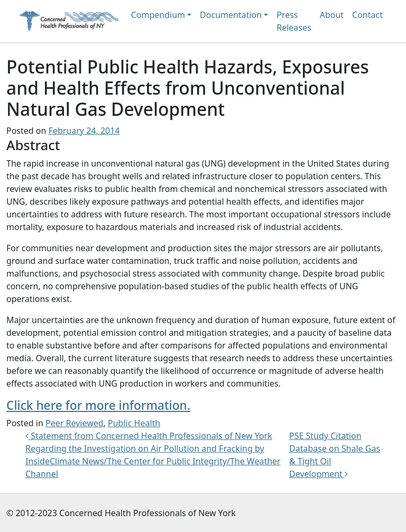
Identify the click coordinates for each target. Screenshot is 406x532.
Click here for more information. (98, 405)
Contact (367, 15)
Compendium (158, 15)
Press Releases (294, 21)
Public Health (134, 423)
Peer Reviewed (75, 423)
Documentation (231, 15)
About (332, 15)
